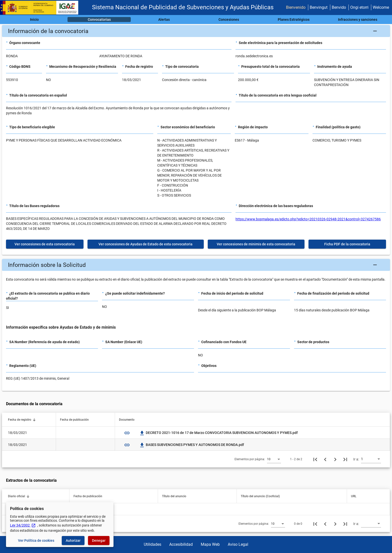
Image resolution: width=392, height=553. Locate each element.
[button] (196, 31)
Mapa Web (210, 544)
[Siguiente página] (335, 459)
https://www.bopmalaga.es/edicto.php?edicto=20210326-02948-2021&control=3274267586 (308, 219)
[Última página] (345, 459)
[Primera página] (315, 459)
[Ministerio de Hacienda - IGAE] (41, 8)
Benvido (339, 7)
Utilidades (152, 544)
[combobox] (274, 459)
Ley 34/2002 (23, 525)
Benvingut (319, 7)
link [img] (127, 433)
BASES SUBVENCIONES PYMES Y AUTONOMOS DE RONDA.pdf (192, 445)
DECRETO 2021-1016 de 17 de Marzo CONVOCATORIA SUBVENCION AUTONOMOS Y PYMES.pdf (219, 433)
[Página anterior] (325, 459)
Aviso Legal (238, 544)
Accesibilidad (181, 544)
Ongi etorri (359, 7)
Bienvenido (296, 7)
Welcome (381, 7)
